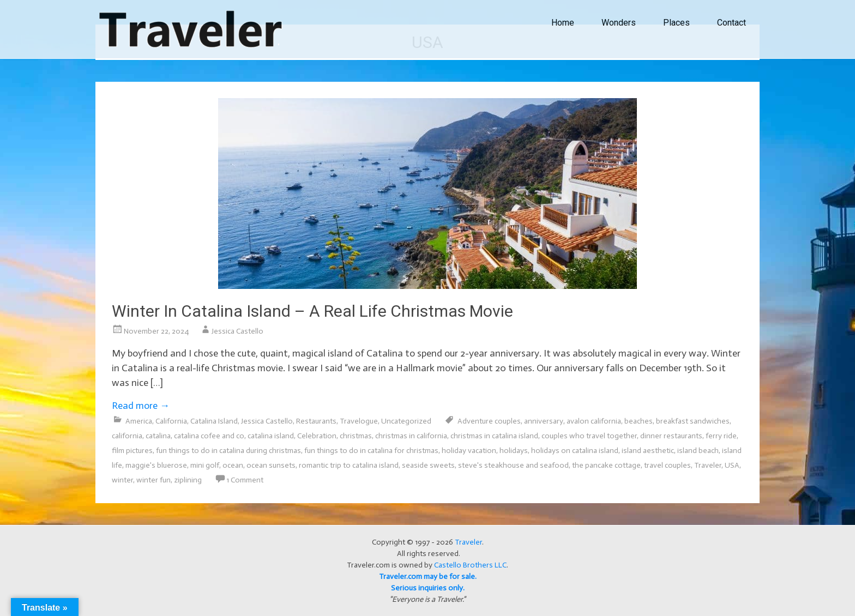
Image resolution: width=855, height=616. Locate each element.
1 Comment (245, 480)
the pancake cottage (606, 465)
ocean (233, 465)
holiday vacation (469, 451)
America (139, 421)
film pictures (132, 451)
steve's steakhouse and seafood (513, 465)
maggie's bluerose (156, 465)
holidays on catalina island (575, 451)
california (127, 436)
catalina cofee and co (209, 436)
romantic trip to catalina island (349, 465)
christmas (356, 436)
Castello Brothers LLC (470, 565)
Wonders (619, 23)
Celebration (317, 436)
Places (676, 23)
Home (563, 23)
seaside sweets (428, 465)
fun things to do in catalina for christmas (371, 451)
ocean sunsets (271, 465)
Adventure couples (489, 421)
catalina (158, 436)
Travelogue (359, 421)
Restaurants (316, 421)
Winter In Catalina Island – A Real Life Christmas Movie (312, 311)
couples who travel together (589, 436)
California (171, 421)
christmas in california (411, 436)
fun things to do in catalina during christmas (228, 451)
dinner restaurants (671, 436)
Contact (731, 23)
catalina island (271, 436)
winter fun (153, 480)
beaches (639, 421)
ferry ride (721, 436)
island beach (698, 451)
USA (732, 465)
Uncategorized (406, 421)
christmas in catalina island (494, 436)
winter (122, 480)
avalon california (594, 421)
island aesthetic (648, 451)
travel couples (667, 465)
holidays (514, 451)
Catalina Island (214, 421)
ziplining (188, 480)
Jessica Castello (237, 331)
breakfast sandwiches (693, 421)
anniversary (544, 421)
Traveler (708, 465)
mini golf (205, 465)
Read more (141, 406)
